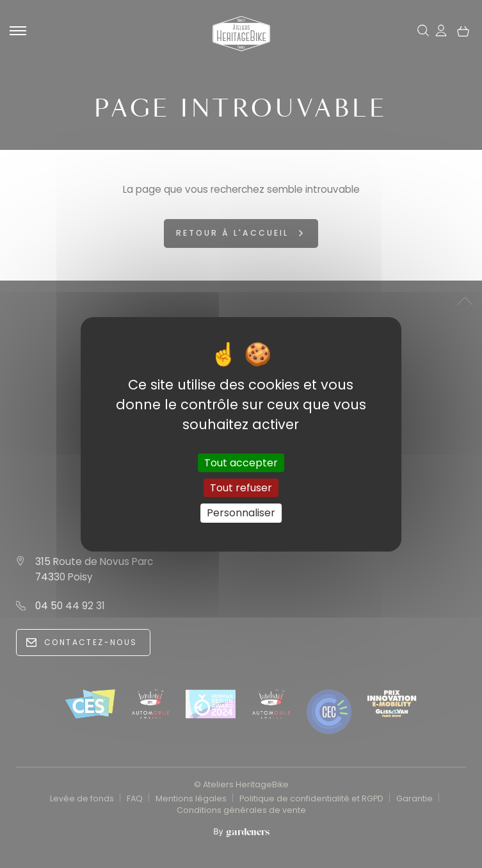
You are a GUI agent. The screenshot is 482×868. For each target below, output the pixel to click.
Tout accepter (241, 463)
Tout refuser (241, 488)
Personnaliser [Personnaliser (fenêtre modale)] (241, 513)
